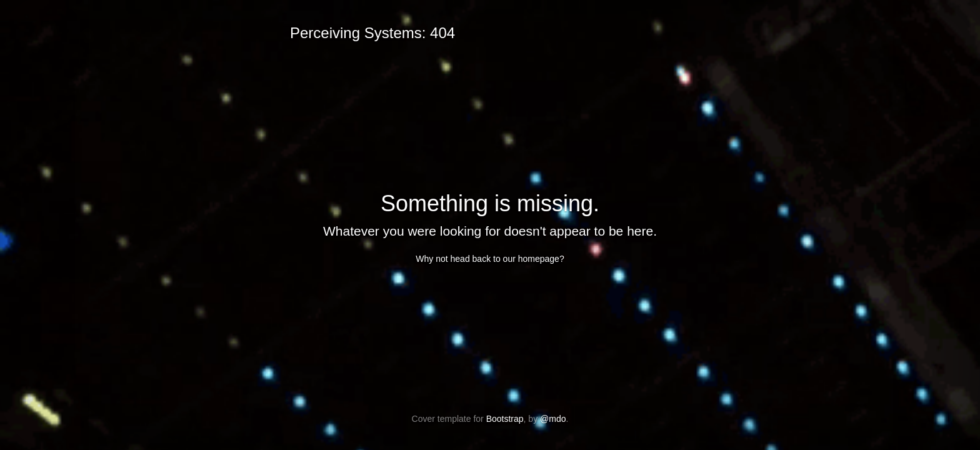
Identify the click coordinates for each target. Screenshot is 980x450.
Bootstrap (505, 419)
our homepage (531, 259)
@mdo (553, 419)
